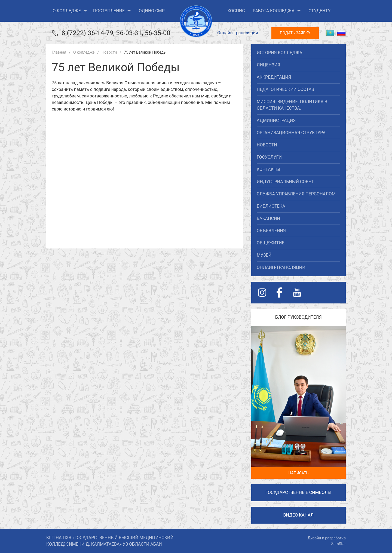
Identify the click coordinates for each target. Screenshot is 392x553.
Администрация (276, 120)
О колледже (70, 11)
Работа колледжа (277, 11)
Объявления (271, 231)
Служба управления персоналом (296, 194)
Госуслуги (269, 157)
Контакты (268, 169)
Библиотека (271, 206)
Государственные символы (298, 492)
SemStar (339, 544)
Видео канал (298, 515)
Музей (264, 255)
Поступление (112, 11)
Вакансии (268, 218)
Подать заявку (295, 33)
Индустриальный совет (285, 182)
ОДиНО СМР (152, 11)
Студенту (319, 11)
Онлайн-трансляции (238, 33)
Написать (298, 473)
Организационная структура (291, 133)
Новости (267, 145)
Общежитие (270, 243)
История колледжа (279, 53)
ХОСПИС (236, 11)
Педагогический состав (285, 89)
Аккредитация (274, 77)
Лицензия (268, 65)
